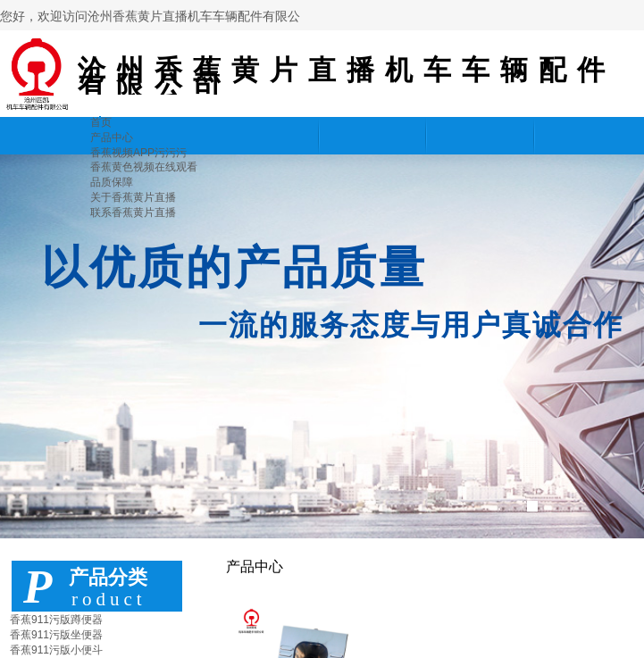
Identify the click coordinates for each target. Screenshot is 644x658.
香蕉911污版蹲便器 (56, 620)
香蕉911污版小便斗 (56, 650)
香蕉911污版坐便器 (56, 635)
